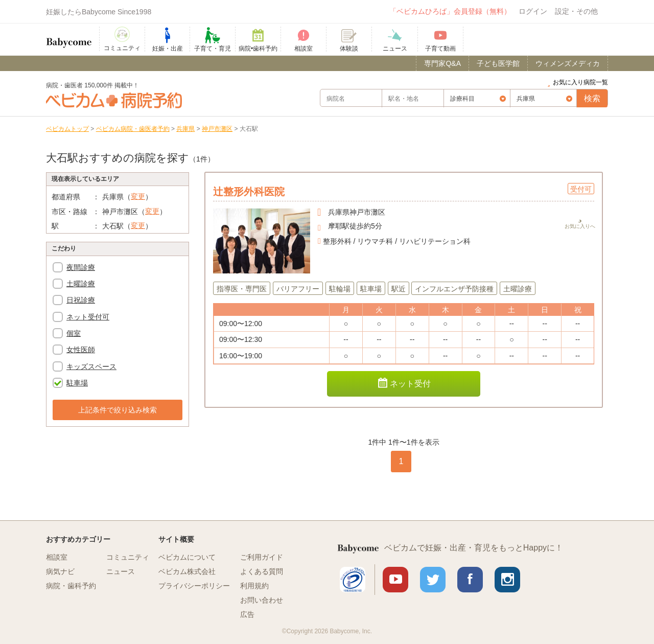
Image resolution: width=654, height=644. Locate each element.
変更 (138, 196)
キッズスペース (91, 366)
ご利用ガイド (262, 557)
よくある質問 (262, 571)
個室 (74, 333)
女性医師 (81, 350)
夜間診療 (81, 267)
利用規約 (254, 586)
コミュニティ (128, 557)
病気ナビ (60, 571)
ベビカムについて (187, 557)
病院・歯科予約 (71, 586)
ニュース (121, 571)
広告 (247, 614)
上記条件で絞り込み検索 (118, 410)
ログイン (533, 11)
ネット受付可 (88, 317)
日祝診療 (81, 300)
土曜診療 (81, 284)
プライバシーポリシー (194, 586)
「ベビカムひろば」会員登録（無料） (450, 11)
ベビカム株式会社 (187, 571)
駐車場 (77, 383)
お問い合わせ (262, 600)
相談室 (57, 557)
